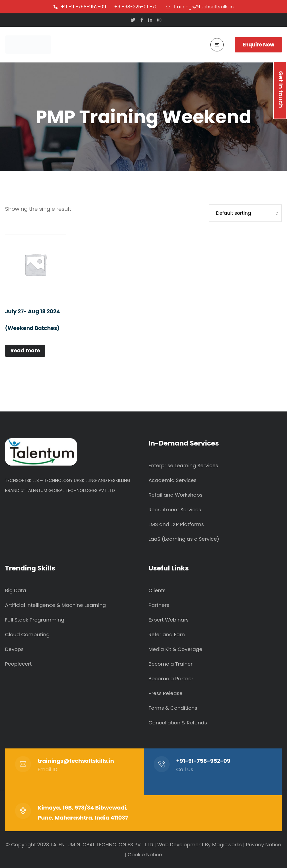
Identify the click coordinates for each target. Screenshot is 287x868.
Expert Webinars (169, 620)
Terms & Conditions (173, 708)
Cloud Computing (27, 634)
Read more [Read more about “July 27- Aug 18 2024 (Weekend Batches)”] (25, 351)
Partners (159, 605)
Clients (157, 590)
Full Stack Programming (35, 620)
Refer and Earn (167, 634)
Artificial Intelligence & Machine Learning (55, 605)
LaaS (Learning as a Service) (184, 539)
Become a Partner (171, 678)
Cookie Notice (145, 854)
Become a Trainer (171, 664)
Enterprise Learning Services (183, 465)
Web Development (180, 844)
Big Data (15, 590)
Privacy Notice (264, 844)
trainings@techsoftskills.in (76, 761)
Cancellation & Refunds (178, 723)
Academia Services (173, 480)
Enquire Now (258, 45)
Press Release (166, 693)
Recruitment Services (175, 509)
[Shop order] (245, 213)
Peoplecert (18, 664)
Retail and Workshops (176, 495)
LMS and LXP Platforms (176, 524)
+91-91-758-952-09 (203, 761)
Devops (14, 649)
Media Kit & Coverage (176, 649)
